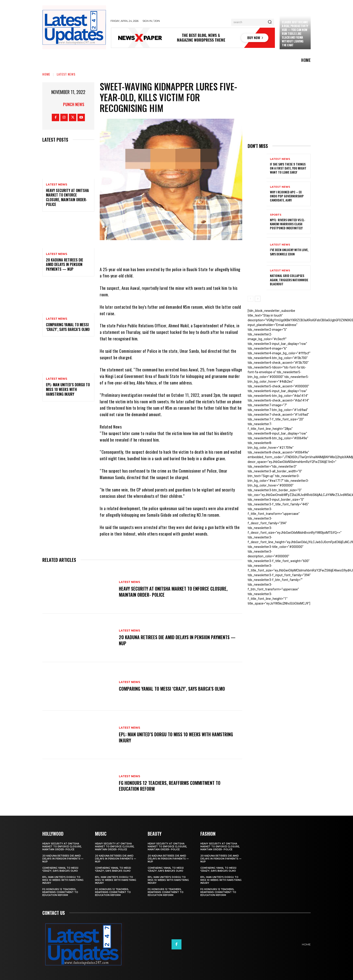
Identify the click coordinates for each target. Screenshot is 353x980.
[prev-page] (250, 299)
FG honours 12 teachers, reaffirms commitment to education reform (170, 786)
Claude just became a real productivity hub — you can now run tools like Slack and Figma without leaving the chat (295, 33)
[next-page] (258, 299)
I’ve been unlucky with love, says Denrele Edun (289, 252)
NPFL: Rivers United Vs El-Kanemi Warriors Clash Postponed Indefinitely (288, 224)
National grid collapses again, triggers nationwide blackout (289, 280)
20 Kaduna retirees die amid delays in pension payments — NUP (64, 265)
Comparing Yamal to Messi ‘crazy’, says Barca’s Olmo (68, 327)
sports (276, 215)
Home (46, 74)
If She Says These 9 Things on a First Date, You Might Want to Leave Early (288, 168)
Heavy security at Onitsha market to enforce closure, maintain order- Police (67, 197)
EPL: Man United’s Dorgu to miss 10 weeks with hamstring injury (68, 389)
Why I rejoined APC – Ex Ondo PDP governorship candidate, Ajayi (287, 196)
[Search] (270, 22)
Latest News (66, 74)
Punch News (74, 104)
